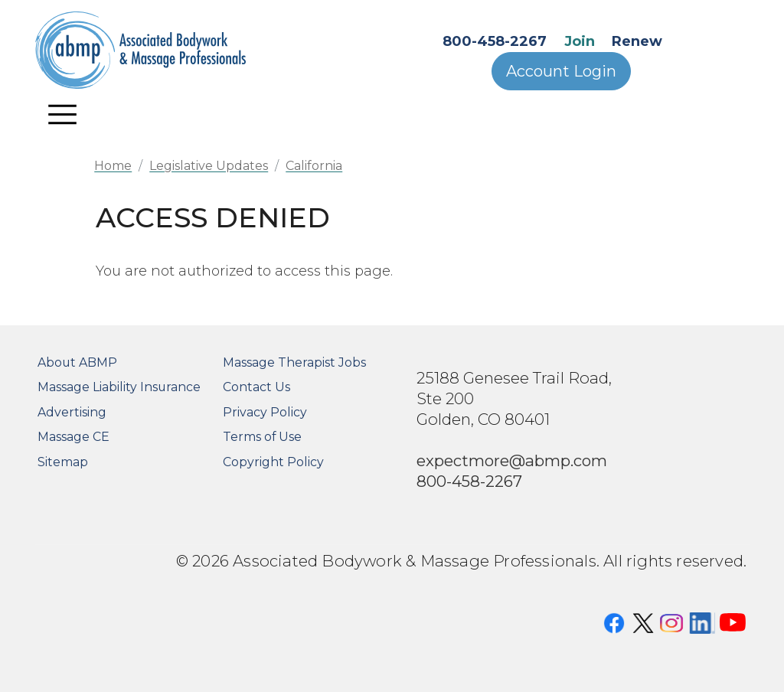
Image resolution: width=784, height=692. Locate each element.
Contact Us (256, 387)
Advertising (72, 412)
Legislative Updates (209, 166)
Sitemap (63, 462)
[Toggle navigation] (63, 114)
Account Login (561, 71)
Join (580, 41)
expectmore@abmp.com (512, 460)
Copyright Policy (273, 462)
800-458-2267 (495, 41)
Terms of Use (262, 437)
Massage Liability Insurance (119, 387)
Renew (637, 41)
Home (113, 166)
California (314, 166)
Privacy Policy (265, 412)
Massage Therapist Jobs (294, 362)
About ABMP (77, 362)
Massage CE (73, 437)
